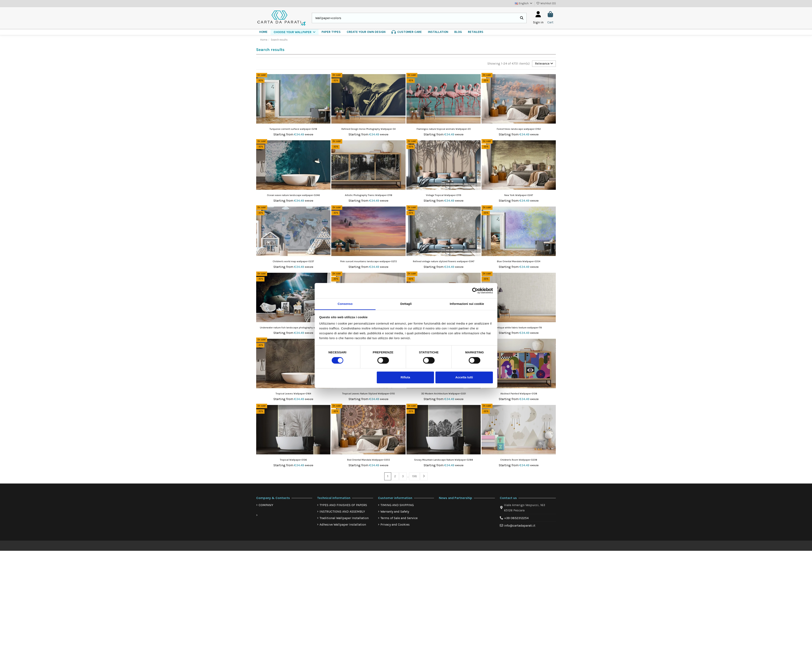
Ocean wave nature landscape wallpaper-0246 (293, 195)
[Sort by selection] (544, 64)
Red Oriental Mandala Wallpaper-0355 (369, 460)
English (524, 3)
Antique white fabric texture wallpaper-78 (519, 328)
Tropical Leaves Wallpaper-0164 (293, 394)
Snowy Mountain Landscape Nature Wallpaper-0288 (444, 460)
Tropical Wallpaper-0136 (293, 460)
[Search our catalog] (522, 18)
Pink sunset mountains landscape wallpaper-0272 (369, 262)
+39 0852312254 (516, 518)
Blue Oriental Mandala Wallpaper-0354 (519, 262)
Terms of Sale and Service (399, 518)
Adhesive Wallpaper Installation (343, 525)
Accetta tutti (464, 377)
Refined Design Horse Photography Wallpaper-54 (369, 129)
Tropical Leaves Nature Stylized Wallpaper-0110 (369, 394)
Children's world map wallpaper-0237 (293, 262)
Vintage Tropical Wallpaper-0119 (444, 195)
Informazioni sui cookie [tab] (467, 304)
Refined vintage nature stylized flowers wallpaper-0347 (444, 262)
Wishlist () (546, 3)
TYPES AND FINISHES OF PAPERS (343, 505)
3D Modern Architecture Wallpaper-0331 (444, 394)
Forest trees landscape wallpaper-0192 (519, 129)
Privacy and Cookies (395, 525)
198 (414, 477)
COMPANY (266, 505)
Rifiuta (405, 377)
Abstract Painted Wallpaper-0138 (519, 394)
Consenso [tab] (345, 304)
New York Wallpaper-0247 (519, 195)
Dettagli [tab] (406, 304)
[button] (295, 32)
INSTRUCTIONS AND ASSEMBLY (342, 512)
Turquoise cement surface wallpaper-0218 (293, 129)
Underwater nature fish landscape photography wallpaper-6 (293, 328)
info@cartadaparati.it (520, 526)
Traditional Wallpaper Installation (344, 518)
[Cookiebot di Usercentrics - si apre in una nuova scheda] (475, 291)
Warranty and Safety (395, 512)
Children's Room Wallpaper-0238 (519, 460)
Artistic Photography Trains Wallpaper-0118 (369, 195)
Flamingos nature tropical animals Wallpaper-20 (444, 129)
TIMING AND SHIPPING (397, 505)
